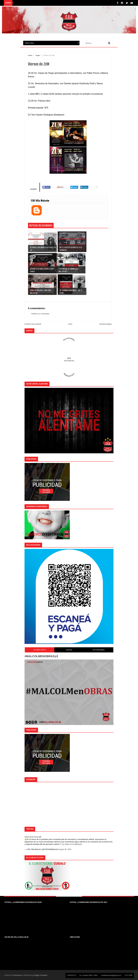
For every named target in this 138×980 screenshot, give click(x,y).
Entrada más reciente (33, 324)
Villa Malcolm (69, 361)
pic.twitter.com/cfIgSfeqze (72, 844)
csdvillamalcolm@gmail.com (111, 975)
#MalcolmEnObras (32, 837)
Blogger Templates (41, 975)
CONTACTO (72, 975)
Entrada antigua (106, 324)
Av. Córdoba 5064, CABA (88, 975)
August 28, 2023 (65, 849)
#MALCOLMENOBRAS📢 (41, 656)
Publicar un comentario (40, 314)
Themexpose (17, 975)
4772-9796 (128, 975)
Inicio (70, 324)
